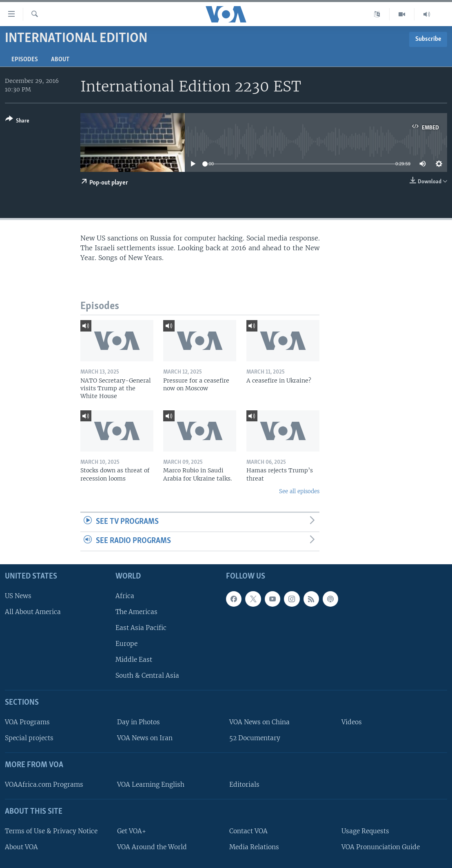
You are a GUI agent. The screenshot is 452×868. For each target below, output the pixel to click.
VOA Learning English (151, 785)
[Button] (17, 121)
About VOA (21, 847)
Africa (125, 596)
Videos (352, 722)
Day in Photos (138, 722)
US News (18, 596)
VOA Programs (27, 722)
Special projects (29, 738)
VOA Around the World (152, 847)
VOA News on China (259, 722)
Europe (126, 644)
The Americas (136, 612)
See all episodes (299, 491)
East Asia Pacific (141, 628)
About (60, 60)
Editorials (244, 785)
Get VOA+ (132, 831)
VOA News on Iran (145, 738)
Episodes (25, 60)
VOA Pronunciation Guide (381, 847)
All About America (33, 612)
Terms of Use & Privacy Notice (51, 831)
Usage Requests (365, 831)
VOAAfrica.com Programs (44, 785)
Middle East (134, 660)
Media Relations (254, 847)
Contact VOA (248, 831)
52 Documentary (255, 738)
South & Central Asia (147, 675)
